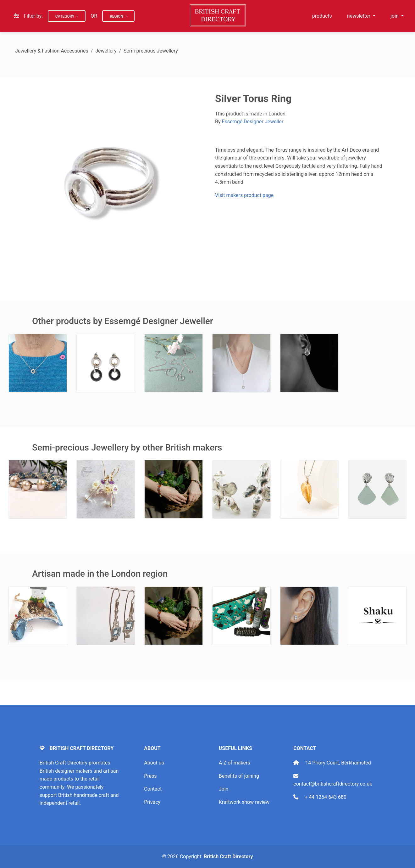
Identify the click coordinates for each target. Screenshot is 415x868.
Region (117, 16)
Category (65, 16)
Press (150, 776)
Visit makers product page (244, 195)
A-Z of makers (235, 763)
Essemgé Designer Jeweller (253, 122)
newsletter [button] (359, 16)
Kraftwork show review (244, 802)
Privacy (152, 802)
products (322, 16)
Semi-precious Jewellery (151, 51)
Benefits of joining (239, 776)
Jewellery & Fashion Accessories (52, 51)
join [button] (395, 16)
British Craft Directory (228, 857)
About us (154, 763)
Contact (153, 789)
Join (224, 789)
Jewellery (106, 51)
